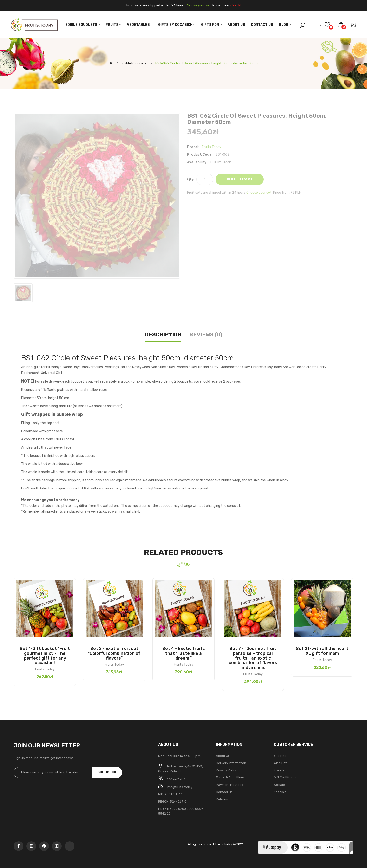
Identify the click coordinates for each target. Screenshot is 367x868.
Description (163, 335)
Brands (279, 770)
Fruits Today (212, 147)
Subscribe (107, 772)
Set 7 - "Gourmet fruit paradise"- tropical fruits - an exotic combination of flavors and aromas (253, 658)
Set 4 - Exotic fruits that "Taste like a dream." (184, 653)
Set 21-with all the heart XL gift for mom (322, 651)
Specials (280, 792)
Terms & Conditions (230, 777)
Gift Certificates (285, 777)
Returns (222, 799)
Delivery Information (231, 763)
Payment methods (230, 785)
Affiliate (279, 785)
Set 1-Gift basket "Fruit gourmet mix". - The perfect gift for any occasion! (45, 656)
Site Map (280, 756)
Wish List (280, 763)
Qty (190, 179)
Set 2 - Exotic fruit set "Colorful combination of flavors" (114, 653)
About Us (223, 756)
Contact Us (224, 792)
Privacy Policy (226, 770)
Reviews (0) (206, 335)
